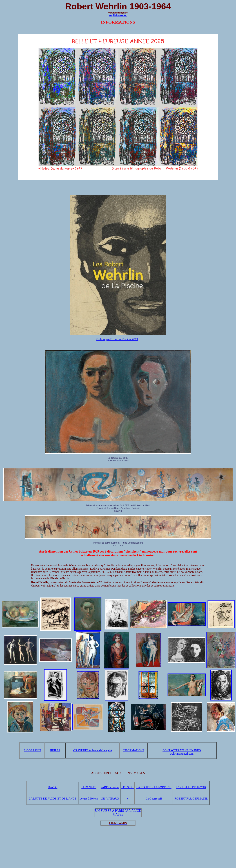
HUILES (55, 750)
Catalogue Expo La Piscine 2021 (117, 339)
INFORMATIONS (133, 750)
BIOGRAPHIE (32, 750)
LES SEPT (128, 787)
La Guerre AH (154, 799)
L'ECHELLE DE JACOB (191, 787)
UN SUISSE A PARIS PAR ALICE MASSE (118, 813)
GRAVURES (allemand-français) (93, 750)
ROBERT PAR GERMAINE (191, 799)
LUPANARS (89, 787)
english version (118, 15)
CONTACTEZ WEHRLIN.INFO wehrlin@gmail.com (182, 752)
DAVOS (53, 787)
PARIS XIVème (110, 787)
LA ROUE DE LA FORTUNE (154, 787)
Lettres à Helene (89, 799)
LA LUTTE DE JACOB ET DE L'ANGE (53, 799)
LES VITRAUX (110, 799)
